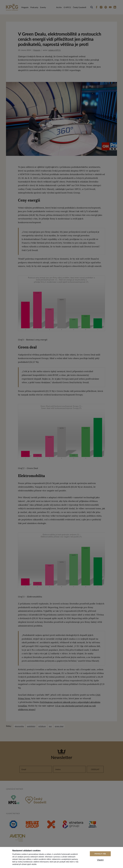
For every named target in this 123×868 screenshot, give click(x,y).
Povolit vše (100, 854)
